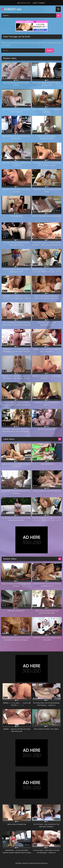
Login (35, 3)
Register (42, 3)
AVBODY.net (11, 9)
